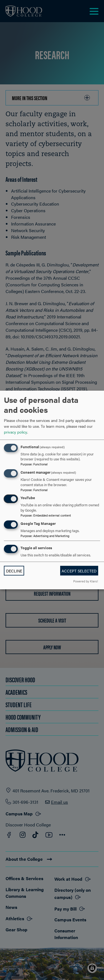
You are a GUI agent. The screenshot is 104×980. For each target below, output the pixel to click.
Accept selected (79, 571)
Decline (14, 571)
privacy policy (16, 432)
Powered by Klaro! (86, 581)
